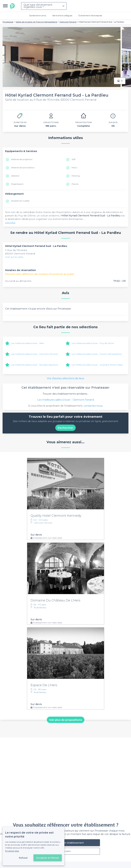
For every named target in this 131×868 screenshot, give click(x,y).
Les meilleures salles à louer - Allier (28, 343)
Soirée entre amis (38, 15)
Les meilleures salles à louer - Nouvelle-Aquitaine (35, 365)
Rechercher (65, 428)
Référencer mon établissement (66, 843)
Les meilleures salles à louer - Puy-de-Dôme (93, 343)
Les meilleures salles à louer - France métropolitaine (97, 354)
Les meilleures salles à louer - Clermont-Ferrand (34, 354)
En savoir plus (12, 851)
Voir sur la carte (14, 257)
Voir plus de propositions (65, 720)
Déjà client (66, 851)
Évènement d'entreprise (90, 15)
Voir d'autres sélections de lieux (65, 378)
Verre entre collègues (62, 15)
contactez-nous (93, 406)
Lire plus (10, 222)
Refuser (23, 858)
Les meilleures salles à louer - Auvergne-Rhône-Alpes (97, 365)
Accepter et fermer (48, 858)
